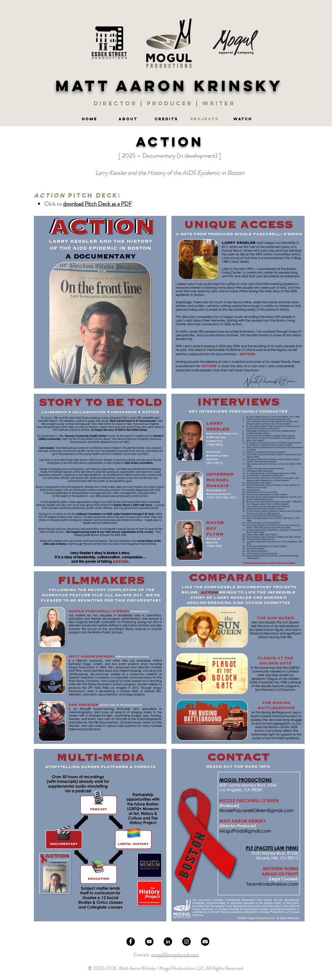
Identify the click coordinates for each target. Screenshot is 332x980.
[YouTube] (149, 942)
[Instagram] (186, 942)
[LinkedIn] (168, 942)
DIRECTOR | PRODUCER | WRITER (166, 103)
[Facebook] (131, 942)
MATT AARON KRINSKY (169, 86)
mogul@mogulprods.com (175, 955)
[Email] (205, 942)
